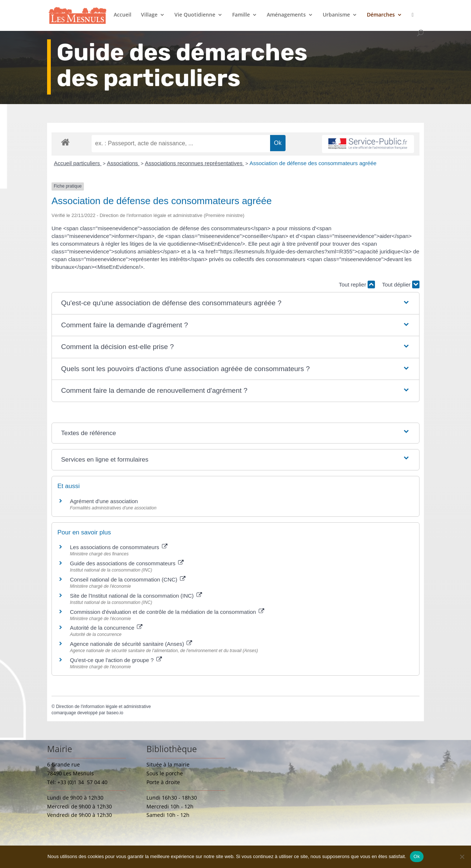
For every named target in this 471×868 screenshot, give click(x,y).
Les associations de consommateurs (119, 547)
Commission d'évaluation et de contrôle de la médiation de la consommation (167, 612)
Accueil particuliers (78, 163)
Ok (417, 856)
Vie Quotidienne (195, 15)
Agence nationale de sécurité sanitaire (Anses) (131, 644)
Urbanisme (336, 15)
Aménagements (286, 15)
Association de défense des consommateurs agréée (313, 163)
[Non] (462, 857)
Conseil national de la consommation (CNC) (128, 579)
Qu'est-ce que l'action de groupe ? (116, 660)
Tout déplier (401, 284)
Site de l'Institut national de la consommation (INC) (136, 596)
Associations (123, 163)
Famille (241, 15)
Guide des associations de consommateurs (127, 563)
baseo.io (115, 713)
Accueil (123, 15)
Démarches (381, 15)
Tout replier (357, 284)
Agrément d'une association (104, 501)
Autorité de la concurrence (106, 628)
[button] (235, 303)
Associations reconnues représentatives (194, 163)
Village (149, 15)
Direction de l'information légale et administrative (103, 707)
